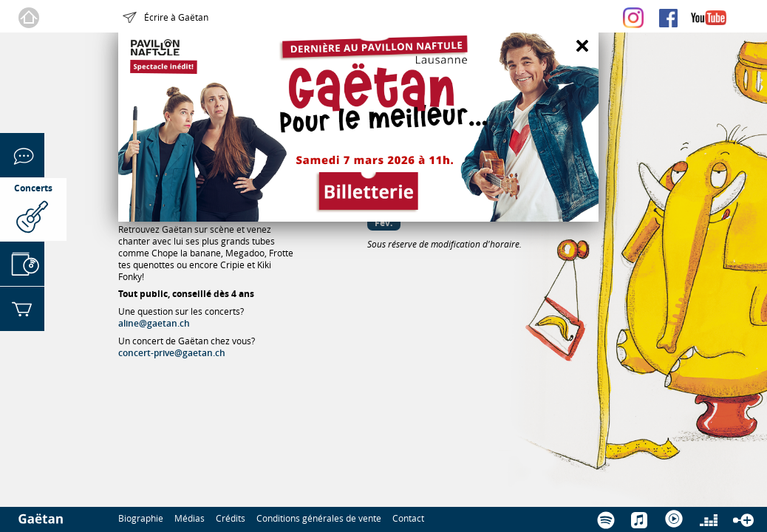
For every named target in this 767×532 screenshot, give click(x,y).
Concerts (33, 188)
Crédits (231, 518)
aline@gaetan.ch (154, 323)
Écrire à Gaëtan (176, 17)
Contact (408, 518)
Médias (190, 518)
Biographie (141, 518)
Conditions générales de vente (319, 518)
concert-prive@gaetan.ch (172, 353)
